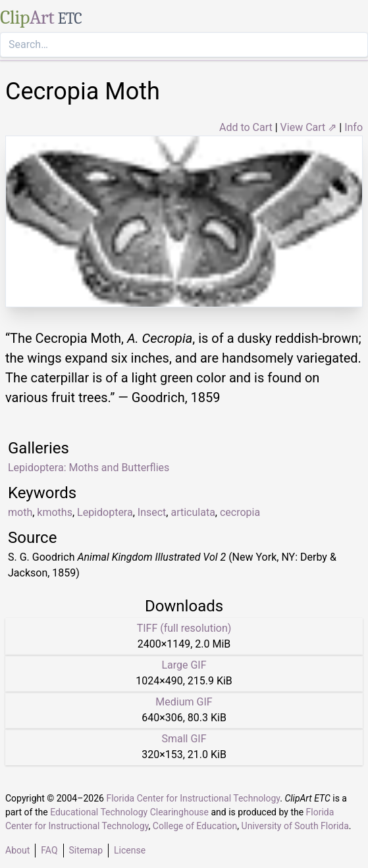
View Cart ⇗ (309, 127)
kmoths (55, 512)
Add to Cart (246, 127)
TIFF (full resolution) (184, 628)
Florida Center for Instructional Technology (193, 798)
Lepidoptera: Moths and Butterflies (89, 468)
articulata (193, 512)
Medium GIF (184, 702)
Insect (152, 512)
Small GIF (184, 739)
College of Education (195, 826)
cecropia (240, 512)
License (130, 850)
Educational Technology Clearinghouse (129, 812)
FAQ (49, 850)
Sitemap (86, 850)
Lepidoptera (105, 512)
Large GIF (184, 665)
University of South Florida (295, 826)
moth (20, 512)
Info (354, 127)
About (17, 850)
